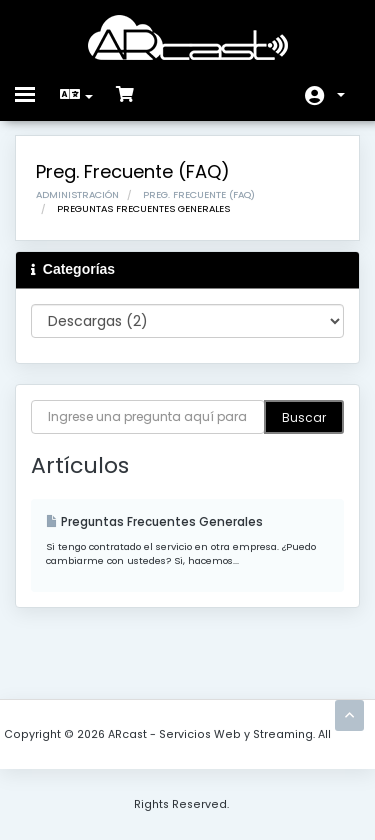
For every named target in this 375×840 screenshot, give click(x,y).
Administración (77, 194)
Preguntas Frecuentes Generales (154, 522)
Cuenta (341, 95)
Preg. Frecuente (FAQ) (199, 194)
